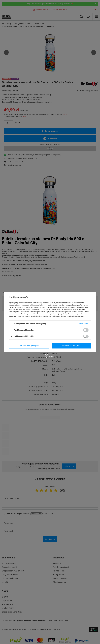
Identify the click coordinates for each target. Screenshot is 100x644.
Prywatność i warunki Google (74, 309)
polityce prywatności (76, 307)
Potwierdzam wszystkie (71, 346)
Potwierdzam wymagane (29, 346)
